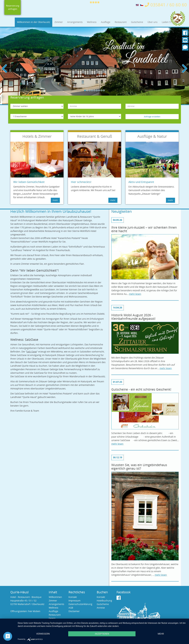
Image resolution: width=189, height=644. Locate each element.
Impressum (74, 601)
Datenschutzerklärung (80, 604)
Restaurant (55, 615)
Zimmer (53, 601)
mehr (161, 634)
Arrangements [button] (75, 22)
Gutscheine (137, 22)
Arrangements (56, 604)
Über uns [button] (152, 22)
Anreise (101, 608)
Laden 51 (167, 22)
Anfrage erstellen (152, 117)
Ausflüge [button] (106, 22)
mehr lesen (135, 294)
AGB (71, 608)
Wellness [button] (92, 22)
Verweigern (43, 634)
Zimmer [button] (59, 22)
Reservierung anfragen (13, 7)
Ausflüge (53, 611)
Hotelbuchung (104, 601)
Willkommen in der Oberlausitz (34, 22)
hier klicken (34, 611)
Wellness (53, 608)
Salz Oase (32, 352)
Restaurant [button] (121, 22)
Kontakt (73, 597)
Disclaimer (74, 611)
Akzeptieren (102, 634)
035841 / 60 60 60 (166, 5)
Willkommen (55, 597)
